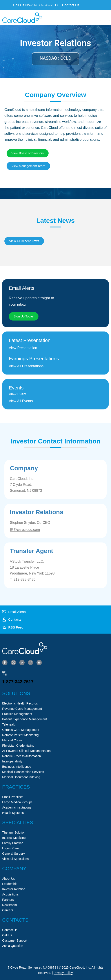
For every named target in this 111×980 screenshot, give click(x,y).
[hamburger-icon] (105, 18)
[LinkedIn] (22, 662)
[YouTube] (39, 662)
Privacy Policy (63, 973)
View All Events (21, 401)
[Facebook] (5, 662)
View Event (18, 394)
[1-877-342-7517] (4, 674)
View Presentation (23, 348)
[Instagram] (31, 662)
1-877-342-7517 (18, 682)
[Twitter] (13, 662)
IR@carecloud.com (25, 530)
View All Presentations (26, 366)
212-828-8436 (25, 579)
